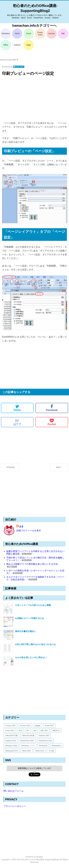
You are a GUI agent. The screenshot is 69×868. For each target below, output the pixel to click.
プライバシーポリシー (15, 806)
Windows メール (28, 746)
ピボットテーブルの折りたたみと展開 (33, 605)
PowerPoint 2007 (27, 741)
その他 (51, 751)
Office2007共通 (12, 735)
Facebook (52, 408)
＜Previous (10, 467)
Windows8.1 (56, 746)
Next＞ (59, 467)
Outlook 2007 (44, 735)
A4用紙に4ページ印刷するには (30, 618)
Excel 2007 (49, 725)
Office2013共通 (28, 735)
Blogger (40, 857)
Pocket (52, 422)
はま (21, 526)
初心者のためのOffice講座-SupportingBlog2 (40, 860)
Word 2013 (40, 751)
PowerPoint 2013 (45, 741)
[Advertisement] (34, 99)
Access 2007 (10, 725)
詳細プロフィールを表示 (29, 531)
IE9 (35, 730)
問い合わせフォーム (14, 791)
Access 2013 (25, 725)
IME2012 (56, 730)
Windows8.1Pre (12, 751)
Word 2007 (27, 751)
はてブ (17, 422)
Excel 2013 (10, 730)
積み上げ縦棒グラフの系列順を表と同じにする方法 (32, 564)
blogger (38, 725)
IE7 (28, 730)
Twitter (17, 408)
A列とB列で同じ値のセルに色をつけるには (35, 644)
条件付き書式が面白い (26, 631)
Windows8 (43, 746)
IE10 (20, 730)
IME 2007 (44, 730)
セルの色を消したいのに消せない (31, 657)
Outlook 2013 (11, 741)
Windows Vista (11, 746)
